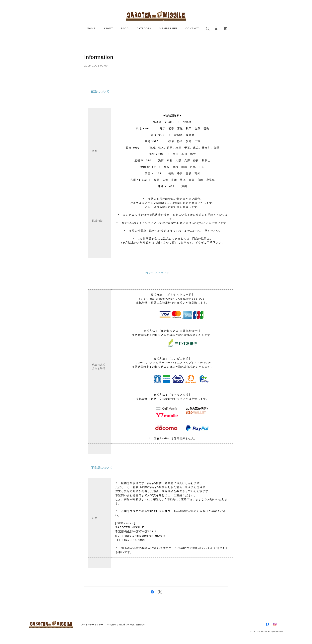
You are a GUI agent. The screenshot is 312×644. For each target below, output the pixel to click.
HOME (91, 28)
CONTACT (192, 28)
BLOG (125, 28)
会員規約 (140, 622)
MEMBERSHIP (168, 28)
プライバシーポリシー (92, 622)
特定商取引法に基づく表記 (121, 622)
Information (100, 57)
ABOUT (108, 28)
